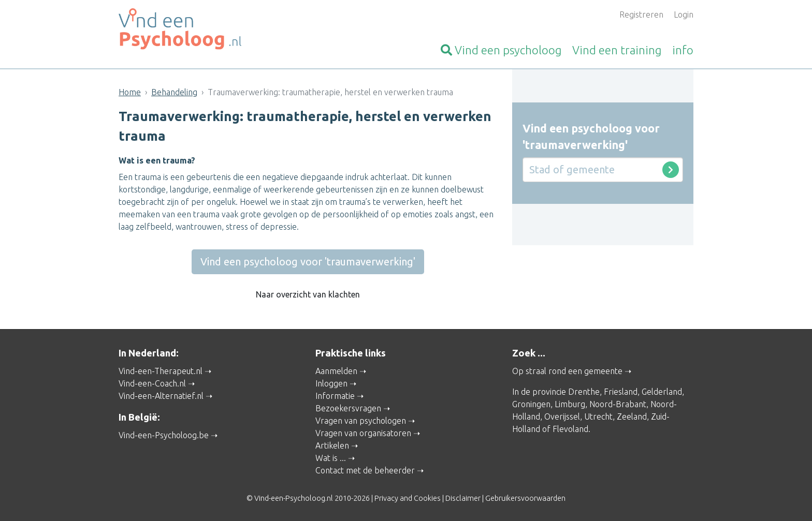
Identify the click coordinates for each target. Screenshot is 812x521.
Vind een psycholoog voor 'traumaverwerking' (308, 262)
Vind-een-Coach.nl (152, 383)
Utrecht (598, 416)
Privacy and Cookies (408, 498)
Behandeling (174, 92)
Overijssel (562, 416)
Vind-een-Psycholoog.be (164, 435)
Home (130, 92)
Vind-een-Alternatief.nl (161, 396)
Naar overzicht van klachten (308, 294)
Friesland (621, 392)
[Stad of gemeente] (603, 170)
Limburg (570, 404)
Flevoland (570, 429)
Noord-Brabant (618, 404)
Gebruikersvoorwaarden (525, 498)
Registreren (641, 14)
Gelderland (662, 392)
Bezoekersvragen (348, 408)
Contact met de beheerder (365, 470)
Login (684, 14)
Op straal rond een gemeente (567, 371)
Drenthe (584, 392)
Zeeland (632, 416)
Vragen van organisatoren (363, 433)
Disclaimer (463, 498)
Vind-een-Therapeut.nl (161, 371)
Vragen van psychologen (361, 421)
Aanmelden (336, 371)
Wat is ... (331, 458)
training (617, 50)
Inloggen (331, 383)
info (683, 50)
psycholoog (501, 50)
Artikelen (332, 445)
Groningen (531, 404)
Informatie (335, 396)
